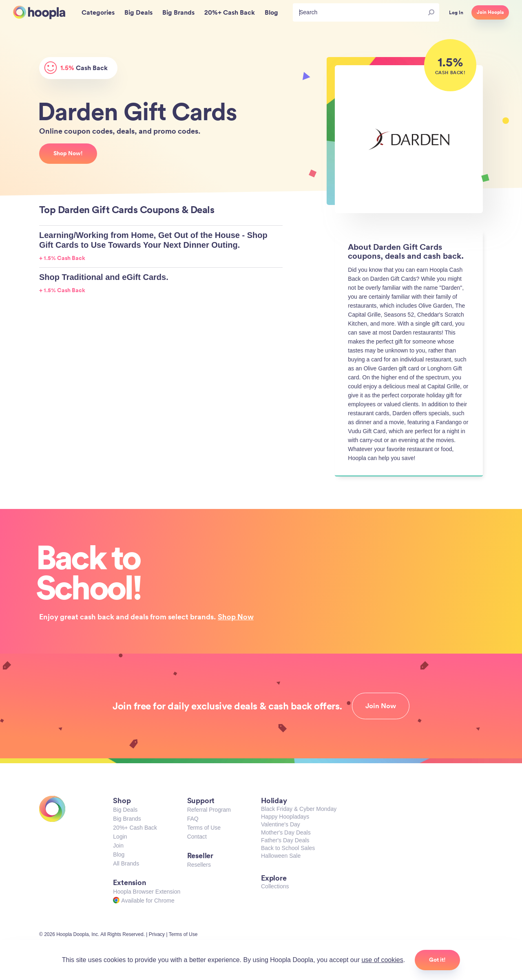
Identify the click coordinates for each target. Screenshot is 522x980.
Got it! (437, 960)
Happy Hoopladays (285, 817)
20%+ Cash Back (135, 828)
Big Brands (127, 819)
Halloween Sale (281, 856)
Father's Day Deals (285, 840)
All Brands (126, 863)
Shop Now (236, 617)
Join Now (381, 706)
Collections (275, 886)
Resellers (199, 865)
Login (120, 837)
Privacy (157, 934)
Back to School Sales (288, 848)
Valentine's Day (281, 824)
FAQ (193, 819)
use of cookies (382, 960)
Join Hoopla (490, 12)
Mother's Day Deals (286, 832)
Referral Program (209, 810)
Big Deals (125, 810)
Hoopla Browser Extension (147, 892)
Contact (197, 837)
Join (118, 846)
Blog (119, 854)
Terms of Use (204, 828)
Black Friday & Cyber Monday (299, 809)
